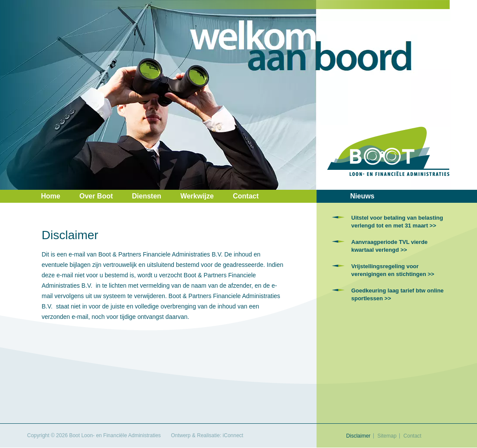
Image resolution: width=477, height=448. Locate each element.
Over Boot (96, 196)
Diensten (147, 196)
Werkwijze (197, 196)
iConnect (233, 435)
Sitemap (387, 436)
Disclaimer (358, 436)
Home (51, 196)
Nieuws (363, 196)
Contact (246, 196)
